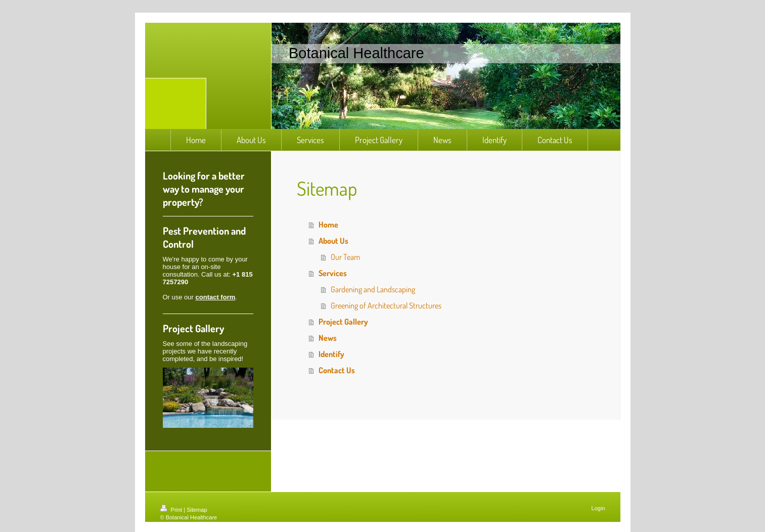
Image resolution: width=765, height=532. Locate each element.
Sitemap (197, 510)
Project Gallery (343, 322)
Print (172, 510)
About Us (333, 241)
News (328, 338)
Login (598, 508)
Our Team (345, 257)
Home (328, 225)
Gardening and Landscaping (373, 289)
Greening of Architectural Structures (386, 305)
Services (333, 273)
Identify (331, 354)
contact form (216, 297)
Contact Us (337, 370)
